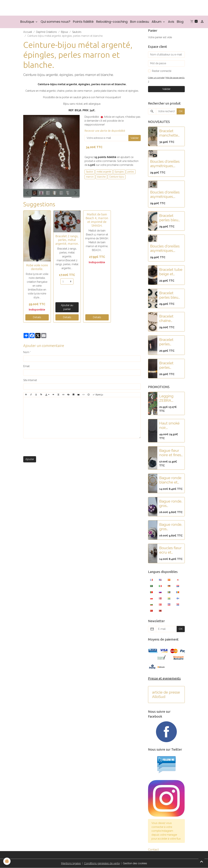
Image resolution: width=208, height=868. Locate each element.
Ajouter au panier (67, 307)
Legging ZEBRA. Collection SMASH (168, 398)
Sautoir (90, 172)
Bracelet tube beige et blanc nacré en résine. (171, 272)
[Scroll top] (201, 861)
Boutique (28, 22)
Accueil (28, 32)
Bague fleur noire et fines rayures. (170, 453)
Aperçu (98, 395)
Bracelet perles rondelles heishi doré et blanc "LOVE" (171, 365)
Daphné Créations (46, 32)
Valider (135, 138)
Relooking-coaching (112, 22)
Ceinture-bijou (117, 177)
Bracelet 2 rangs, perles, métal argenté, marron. (67, 240)
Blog (180, 22)
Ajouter (30, 459)
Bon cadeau (140, 22)
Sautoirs (77, 32)
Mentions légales (71, 863)
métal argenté (104, 172)
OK (181, 111)
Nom (26, 352)
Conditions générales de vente (102, 863)
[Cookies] (7, 861)
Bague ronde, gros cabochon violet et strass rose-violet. (171, 504)
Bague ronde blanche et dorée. (170, 480)
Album (157, 22)
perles (131, 172)
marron (90, 177)
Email (26, 366)
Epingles (119, 172)
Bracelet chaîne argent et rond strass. (169, 318)
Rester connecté (162, 71)
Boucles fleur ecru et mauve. (170, 550)
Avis (171, 22)
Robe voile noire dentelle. (37, 267)
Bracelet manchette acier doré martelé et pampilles (169, 133)
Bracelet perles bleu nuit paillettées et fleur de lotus (170, 218)
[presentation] (48, 447)
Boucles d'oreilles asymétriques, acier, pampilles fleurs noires (165, 248)
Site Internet (30, 380)
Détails (37, 317)
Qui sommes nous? (55, 22)
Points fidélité (83, 22)
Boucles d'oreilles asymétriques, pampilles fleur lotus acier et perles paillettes (165, 164)
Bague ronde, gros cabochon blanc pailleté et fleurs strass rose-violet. (171, 527)
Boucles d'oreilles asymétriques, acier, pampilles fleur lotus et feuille (165, 194)
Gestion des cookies (135, 863)
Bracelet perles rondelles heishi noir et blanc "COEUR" (170, 342)
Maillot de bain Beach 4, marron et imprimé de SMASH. (97, 220)
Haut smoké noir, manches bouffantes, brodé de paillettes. (169, 425)
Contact (153, 849)
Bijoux (65, 32)
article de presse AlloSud (166, 694)
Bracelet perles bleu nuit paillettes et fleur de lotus (171, 295)
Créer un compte (156, 78)
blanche (101, 177)
